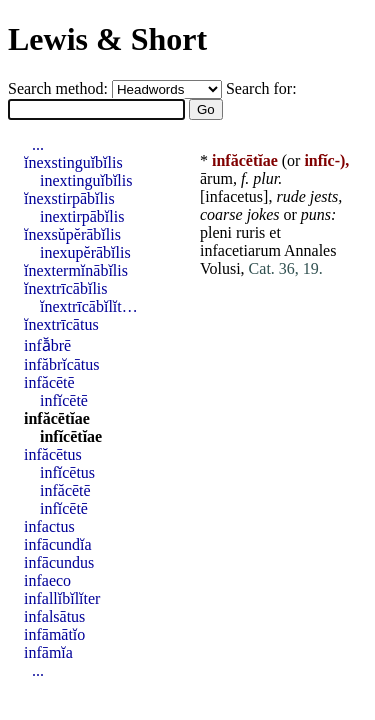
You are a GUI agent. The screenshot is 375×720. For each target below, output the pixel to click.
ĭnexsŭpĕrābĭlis (72, 234)
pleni (216, 232)
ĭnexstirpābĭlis (69, 198)
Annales (310, 250)
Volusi (220, 268)
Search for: (261, 88)
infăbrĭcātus (62, 364)
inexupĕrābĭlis (85, 252)
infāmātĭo (54, 634)
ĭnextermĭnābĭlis (76, 270)
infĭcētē (64, 400)
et (275, 232)
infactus (49, 526)
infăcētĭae (57, 418)
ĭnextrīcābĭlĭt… (89, 306)
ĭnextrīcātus (61, 324)
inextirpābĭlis (82, 216)
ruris (250, 232)
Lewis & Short (107, 39)
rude (290, 196)
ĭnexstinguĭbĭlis (73, 162)
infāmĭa (48, 652)
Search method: (60, 88)
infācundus (59, 562)
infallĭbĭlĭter (62, 598)
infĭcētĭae (71, 436)
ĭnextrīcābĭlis (66, 288)
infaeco (47, 580)
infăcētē (49, 382)
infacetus (234, 196)
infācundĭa (58, 544)
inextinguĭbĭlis (86, 180)
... (38, 144)
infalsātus (54, 616)
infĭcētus (67, 472)
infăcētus (53, 454)
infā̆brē (47, 345)
